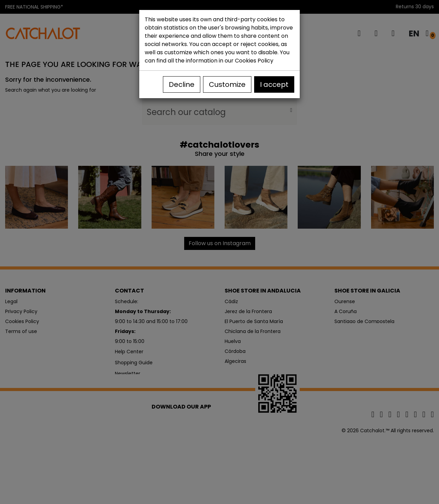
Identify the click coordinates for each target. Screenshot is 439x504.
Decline (182, 84)
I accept (274, 84)
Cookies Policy (254, 61)
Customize (227, 84)
